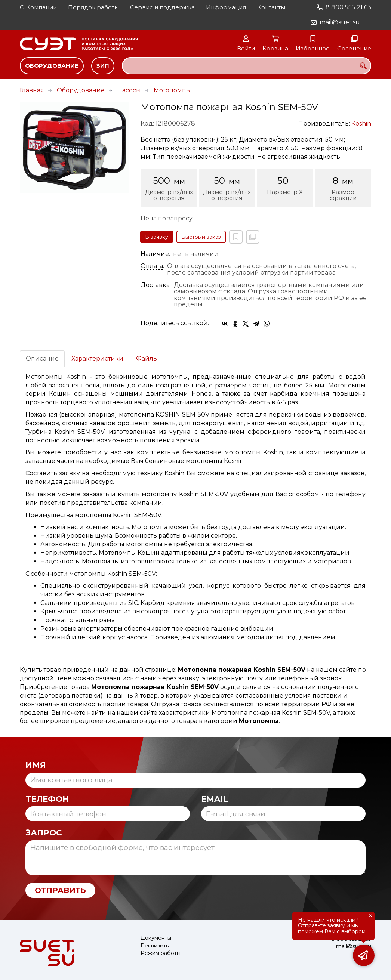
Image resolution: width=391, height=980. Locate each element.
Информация (226, 7)
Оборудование (52, 66)
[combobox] (247, 66)
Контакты (271, 7)
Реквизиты (155, 946)
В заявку (157, 237)
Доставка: (156, 285)
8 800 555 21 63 (348, 7)
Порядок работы (93, 7)
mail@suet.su (340, 22)
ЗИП (103, 66)
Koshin (361, 123)
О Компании (38, 7)
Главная (32, 90)
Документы (156, 938)
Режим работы (161, 953)
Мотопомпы (172, 90)
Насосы (129, 90)
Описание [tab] (42, 358)
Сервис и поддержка (162, 7)
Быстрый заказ (201, 237)
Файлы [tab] (147, 358)
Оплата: (152, 266)
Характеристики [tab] (97, 358)
